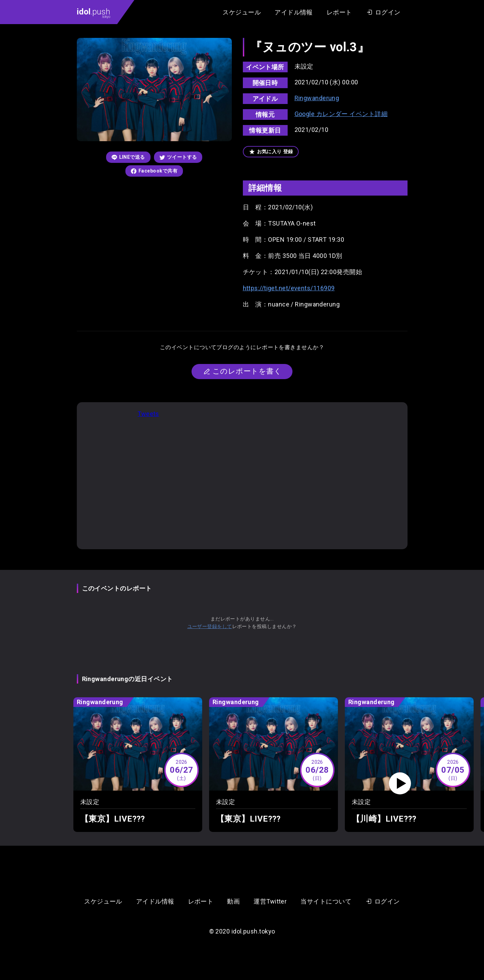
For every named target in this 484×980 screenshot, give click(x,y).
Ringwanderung (317, 98)
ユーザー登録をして (210, 626)
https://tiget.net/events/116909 (289, 288)
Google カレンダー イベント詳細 (341, 114)
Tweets (148, 414)
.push (94, 13)
